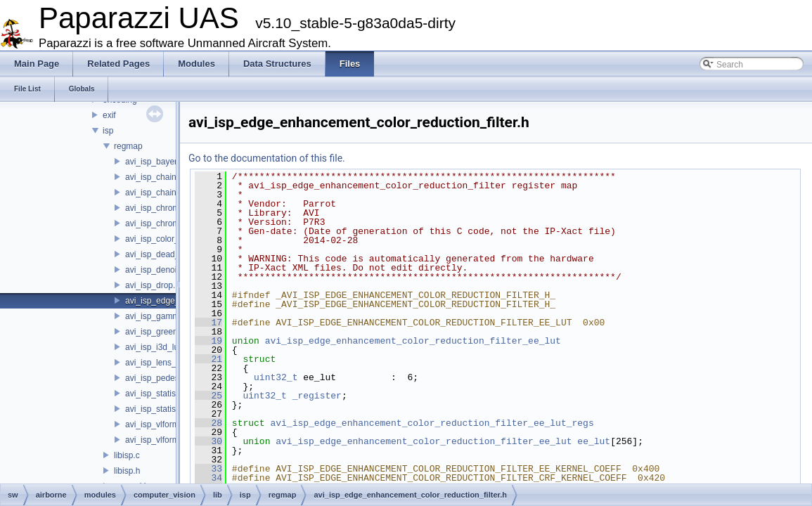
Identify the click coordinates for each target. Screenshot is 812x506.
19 (208, 341)
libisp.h (127, 471)
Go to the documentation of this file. (267, 158)
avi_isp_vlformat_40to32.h (174, 440)
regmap (128, 146)
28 (208, 423)
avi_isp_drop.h (153, 285)
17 (208, 323)
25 (208, 396)
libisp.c (127, 455)
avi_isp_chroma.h (158, 208)
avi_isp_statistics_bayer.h (173, 394)
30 (208, 441)
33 (208, 469)
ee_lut (594, 441)
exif (109, 115)
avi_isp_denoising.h (162, 270)
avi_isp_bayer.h (154, 162)
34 (208, 478)
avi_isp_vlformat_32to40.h (174, 424)
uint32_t (276, 377)
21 (208, 359)
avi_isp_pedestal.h (160, 378)
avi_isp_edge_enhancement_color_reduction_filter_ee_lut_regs (432, 423)
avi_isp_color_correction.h (174, 239)
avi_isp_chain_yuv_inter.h (173, 193)
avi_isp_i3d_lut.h (156, 347)
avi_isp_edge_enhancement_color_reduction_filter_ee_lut (413, 341)
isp (108, 131)
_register (317, 396)
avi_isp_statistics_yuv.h (169, 409)
